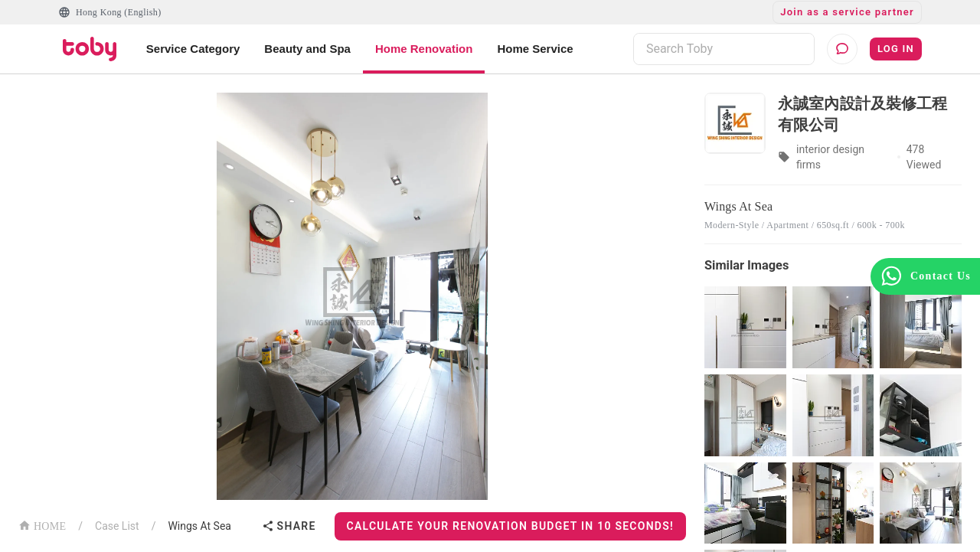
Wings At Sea (199, 526)
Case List (117, 526)
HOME (42, 525)
